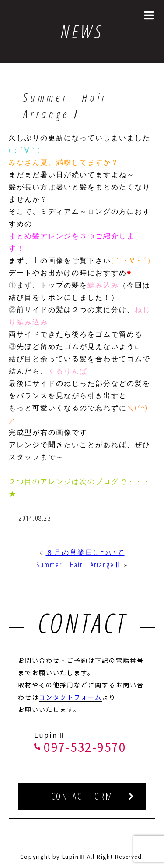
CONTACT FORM (82, 796)
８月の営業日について (85, 552)
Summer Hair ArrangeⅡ (79, 565)
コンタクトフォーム (70, 697)
